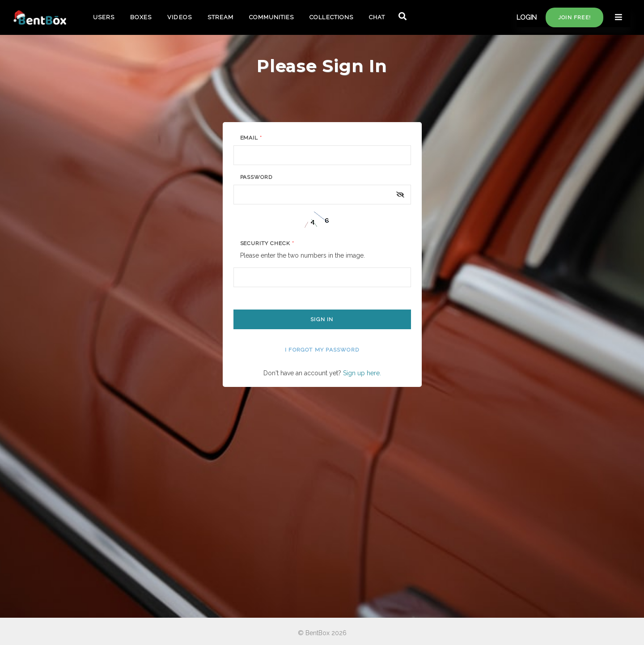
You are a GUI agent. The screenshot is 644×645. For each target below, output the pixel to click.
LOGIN (527, 17)
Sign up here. (362, 373)
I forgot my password (322, 350)
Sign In (322, 319)
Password (256, 177)
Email (251, 138)
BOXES (141, 17)
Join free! (574, 17)
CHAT (377, 17)
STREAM (220, 17)
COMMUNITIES (271, 17)
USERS (104, 17)
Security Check (267, 243)
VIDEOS (179, 17)
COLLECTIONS (331, 17)
